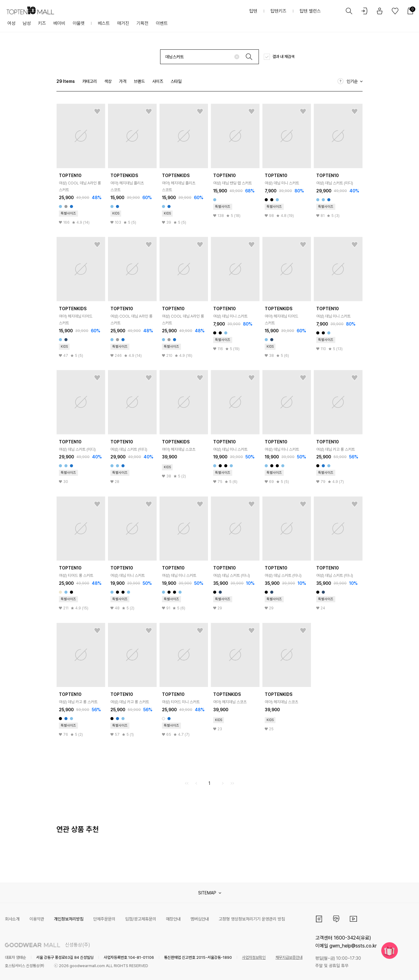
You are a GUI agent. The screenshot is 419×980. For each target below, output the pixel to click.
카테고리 (90, 81)
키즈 (42, 23)
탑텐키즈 (279, 11)
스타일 (176, 81)
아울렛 (79, 23)
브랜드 (139, 81)
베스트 (104, 23)
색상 (108, 81)
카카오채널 (336, 919)
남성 (27, 23)
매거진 (123, 23)
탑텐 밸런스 (310, 11)
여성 (11, 23)
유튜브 (353, 919)
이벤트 (162, 23)
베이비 (59, 23)
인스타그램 (319, 919)
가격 (123, 81)
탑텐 (253, 11)
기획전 (142, 23)
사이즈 (158, 81)
